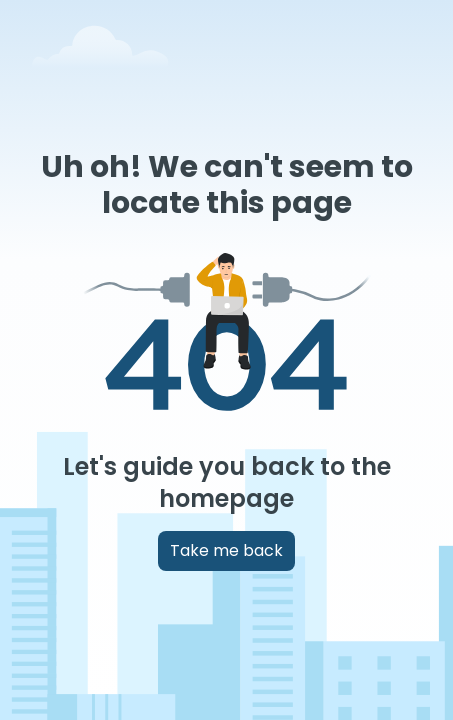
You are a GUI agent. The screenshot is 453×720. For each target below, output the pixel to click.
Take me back (226, 550)
